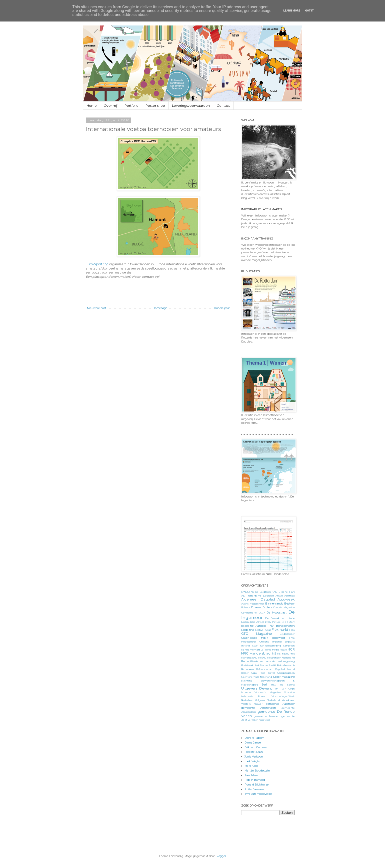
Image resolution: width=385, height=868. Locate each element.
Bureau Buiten (261, 607)
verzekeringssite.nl (259, 720)
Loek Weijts (252, 761)
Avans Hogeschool (253, 603)
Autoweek (286, 599)
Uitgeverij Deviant (257, 688)
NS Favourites (286, 653)
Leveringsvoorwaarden (191, 105)
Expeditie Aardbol (253, 626)
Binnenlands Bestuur (280, 603)
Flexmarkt (280, 629)
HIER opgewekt (273, 638)
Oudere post (222, 308)
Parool (245, 661)
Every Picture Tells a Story (280, 622)
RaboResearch (286, 665)
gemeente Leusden (267, 716)
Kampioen (289, 646)
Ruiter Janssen (254, 789)
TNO (273, 684)
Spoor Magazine (284, 677)
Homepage (160, 308)
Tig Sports (287, 684)
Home (92, 105)
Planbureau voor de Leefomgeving (272, 661)
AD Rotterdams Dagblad (257, 595)
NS (274, 653)
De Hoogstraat (277, 612)
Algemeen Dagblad (258, 599)
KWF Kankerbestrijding (267, 646)
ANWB (279, 596)
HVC (292, 638)
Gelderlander (287, 634)
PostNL (272, 665)
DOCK (262, 613)
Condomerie (249, 612)
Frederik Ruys (254, 752)
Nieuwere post (96, 308)
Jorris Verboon (254, 756)
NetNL (262, 657)
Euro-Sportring (97, 264)
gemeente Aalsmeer (280, 704)
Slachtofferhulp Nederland (257, 677)
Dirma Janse (253, 742)
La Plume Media (270, 650)
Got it (309, 11)
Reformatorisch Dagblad (270, 669)
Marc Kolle (251, 766)
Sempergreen (286, 673)
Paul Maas (251, 775)
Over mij (111, 105)
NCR (291, 649)
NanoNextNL (249, 657)
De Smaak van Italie (280, 618)
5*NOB (245, 592)
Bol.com (246, 607)
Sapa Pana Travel (263, 673)
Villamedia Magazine (268, 692)
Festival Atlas (263, 630)
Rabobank (248, 669)
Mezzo (283, 650)
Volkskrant (288, 700)
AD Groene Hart (284, 592)
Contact (223, 105)
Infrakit (246, 646)
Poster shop (155, 105)
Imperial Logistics (283, 642)
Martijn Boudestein (257, 770)
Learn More (292, 11)
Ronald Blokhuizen (257, 784)
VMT (277, 689)
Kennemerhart (251, 649)
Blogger (221, 856)
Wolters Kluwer (252, 704)
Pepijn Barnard (255, 780)
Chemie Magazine (284, 607)
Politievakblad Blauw (254, 665)
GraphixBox (249, 638)
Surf (264, 684)
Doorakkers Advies (253, 622)
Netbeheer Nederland (281, 657)
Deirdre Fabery (254, 738)
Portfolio (131, 105)
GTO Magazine (257, 633)
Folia (292, 630)
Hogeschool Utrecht (255, 641)
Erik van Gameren (256, 747)
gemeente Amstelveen (259, 708)
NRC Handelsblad (256, 653)
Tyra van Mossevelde (258, 794)
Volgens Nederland (267, 700)
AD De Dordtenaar (261, 592)
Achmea (289, 595)
